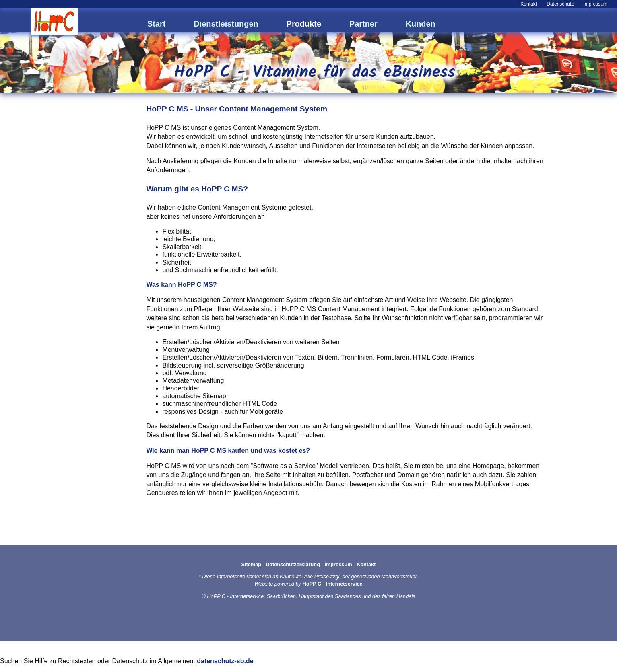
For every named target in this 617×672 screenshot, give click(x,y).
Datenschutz (560, 4)
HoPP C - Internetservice (333, 584)
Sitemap (251, 564)
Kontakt (529, 4)
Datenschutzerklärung (293, 564)
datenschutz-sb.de (225, 661)
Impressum (595, 4)
